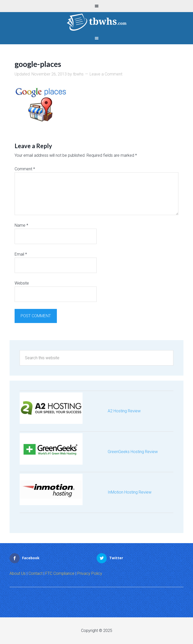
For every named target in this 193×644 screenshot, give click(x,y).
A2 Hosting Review (124, 411)
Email (21, 254)
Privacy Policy (90, 573)
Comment (25, 169)
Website (22, 283)
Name (21, 225)
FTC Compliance (60, 573)
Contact (35, 573)
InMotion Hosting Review (130, 492)
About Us (18, 573)
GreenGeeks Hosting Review (133, 452)
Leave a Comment (106, 74)
